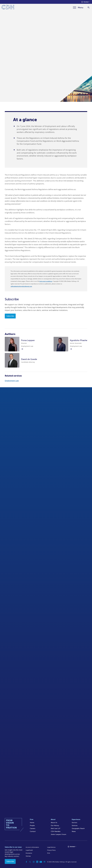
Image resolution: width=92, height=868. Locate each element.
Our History (55, 826)
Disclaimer (29, 853)
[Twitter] (30, 862)
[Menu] (78, 7)
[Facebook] (26, 862)
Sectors (74, 823)
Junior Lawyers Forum (58, 834)
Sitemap (28, 856)
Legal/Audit (29, 850)
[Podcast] (44, 862)
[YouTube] (41, 862)
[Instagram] (34, 862)
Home (32, 823)
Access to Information (32, 847)
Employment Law (12, 381)
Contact (33, 831)
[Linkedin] (37, 862)
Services (75, 826)
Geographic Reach (78, 828)
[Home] (8, 8)
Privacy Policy (51, 850)
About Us (54, 823)
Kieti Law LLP (56, 828)
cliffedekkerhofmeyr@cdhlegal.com (21, 286)
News (74, 831)
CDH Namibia (56, 831)
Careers (33, 828)
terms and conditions (46, 281)
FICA (49, 853)
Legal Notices (51, 847)
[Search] (89, 8)
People (32, 826)
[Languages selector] (86, 2)
